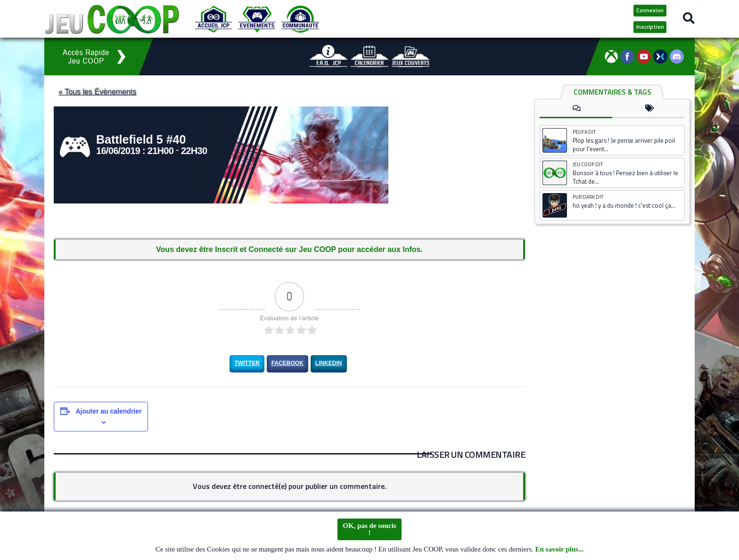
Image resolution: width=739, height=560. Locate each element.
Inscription (650, 27)
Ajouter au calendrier (108, 411)
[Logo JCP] (112, 19)
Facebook (287, 363)
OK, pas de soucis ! (369, 532)
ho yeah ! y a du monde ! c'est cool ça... (624, 205)
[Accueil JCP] (213, 19)
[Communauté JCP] (300, 19)
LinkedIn (329, 363)
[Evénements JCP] (257, 19)
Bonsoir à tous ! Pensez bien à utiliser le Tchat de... (625, 177)
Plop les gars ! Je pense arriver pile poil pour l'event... (624, 145)
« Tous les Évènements (100, 92)
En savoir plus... (560, 552)
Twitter (247, 363)
